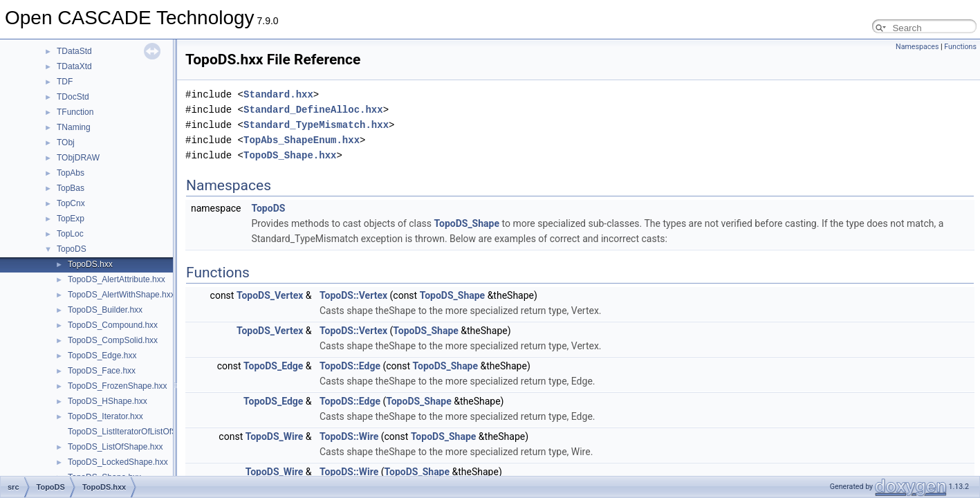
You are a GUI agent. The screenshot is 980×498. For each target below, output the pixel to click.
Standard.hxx (278, 94)
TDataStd (74, 51)
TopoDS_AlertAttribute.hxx (117, 279)
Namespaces (917, 47)
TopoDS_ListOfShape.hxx (115, 447)
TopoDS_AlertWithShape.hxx (121, 295)
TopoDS (72, 249)
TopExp (71, 219)
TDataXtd (74, 66)
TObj (66, 142)
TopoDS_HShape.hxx (108, 401)
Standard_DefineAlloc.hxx (313, 110)
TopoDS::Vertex (353, 295)
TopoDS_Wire (275, 436)
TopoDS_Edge (273, 366)
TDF (65, 82)
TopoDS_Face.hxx (102, 371)
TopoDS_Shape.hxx (290, 155)
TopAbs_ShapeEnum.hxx (302, 140)
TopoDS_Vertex (270, 295)
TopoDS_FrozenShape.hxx (117, 386)
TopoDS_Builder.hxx (105, 310)
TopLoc (70, 234)
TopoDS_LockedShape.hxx (118, 462)
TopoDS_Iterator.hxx (105, 416)
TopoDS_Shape (467, 223)
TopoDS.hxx (90, 264)
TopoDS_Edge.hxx (102, 356)
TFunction (75, 112)
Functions (960, 47)
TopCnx (71, 203)
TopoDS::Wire (349, 436)
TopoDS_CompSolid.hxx (113, 340)
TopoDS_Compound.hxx (113, 325)
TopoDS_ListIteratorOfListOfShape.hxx (139, 432)
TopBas (71, 188)
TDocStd (73, 97)
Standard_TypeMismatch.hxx (316, 125)
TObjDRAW (78, 158)
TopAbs (71, 173)
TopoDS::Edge (350, 366)
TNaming (74, 127)
